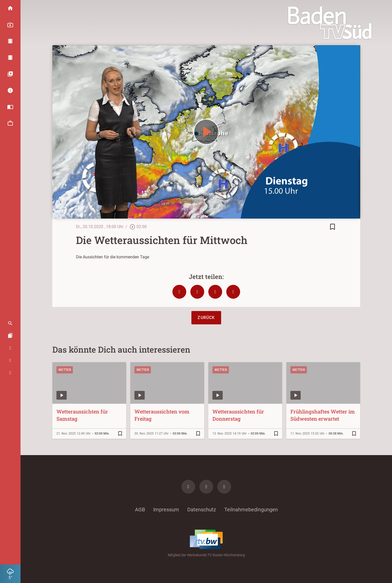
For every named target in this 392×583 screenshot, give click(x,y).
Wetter (65, 370)
